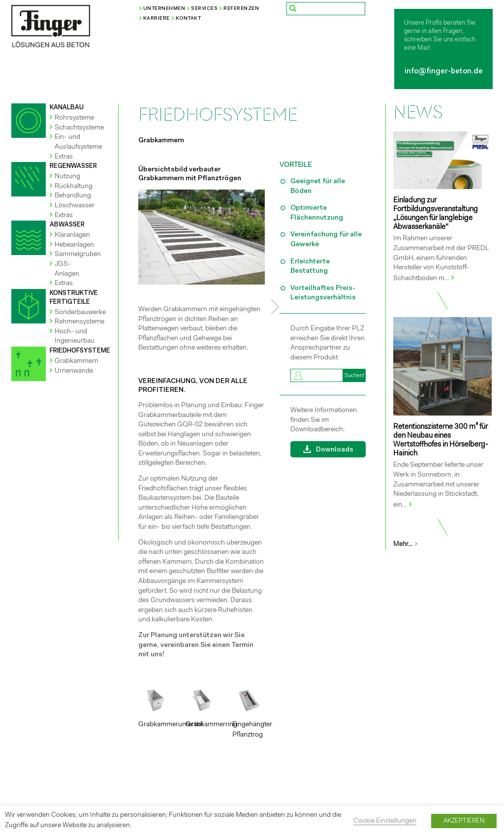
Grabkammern (77, 361)
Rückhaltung (74, 187)
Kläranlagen (72, 235)
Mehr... (406, 544)
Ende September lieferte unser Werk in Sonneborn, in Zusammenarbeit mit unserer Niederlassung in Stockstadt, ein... (438, 485)
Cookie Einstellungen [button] (385, 821)
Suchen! (354, 376)
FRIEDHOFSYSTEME (80, 351)
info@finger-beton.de (444, 72)
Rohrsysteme (74, 118)
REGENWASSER (73, 166)
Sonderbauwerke (80, 313)
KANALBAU (67, 108)
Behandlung (73, 196)
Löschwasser (75, 206)
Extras (64, 157)
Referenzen (241, 9)
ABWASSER (67, 225)
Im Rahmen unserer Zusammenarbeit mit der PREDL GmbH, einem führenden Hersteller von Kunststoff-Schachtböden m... (441, 258)
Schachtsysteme (79, 128)
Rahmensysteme (79, 322)
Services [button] (204, 9)
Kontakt (189, 19)
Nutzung (67, 177)
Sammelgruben (78, 255)
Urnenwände (74, 371)
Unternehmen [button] (164, 9)
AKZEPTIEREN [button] (464, 821)
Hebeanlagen (74, 245)
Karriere (157, 19)
